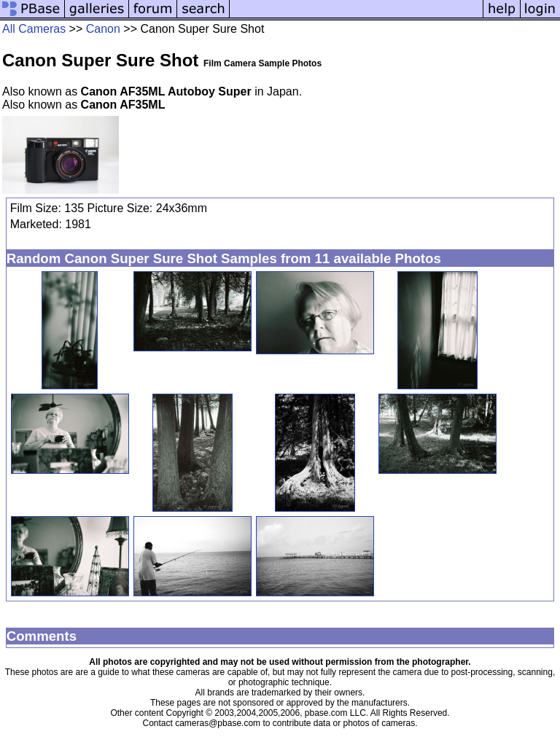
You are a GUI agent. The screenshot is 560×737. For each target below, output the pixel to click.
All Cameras (34, 29)
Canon (103, 29)
